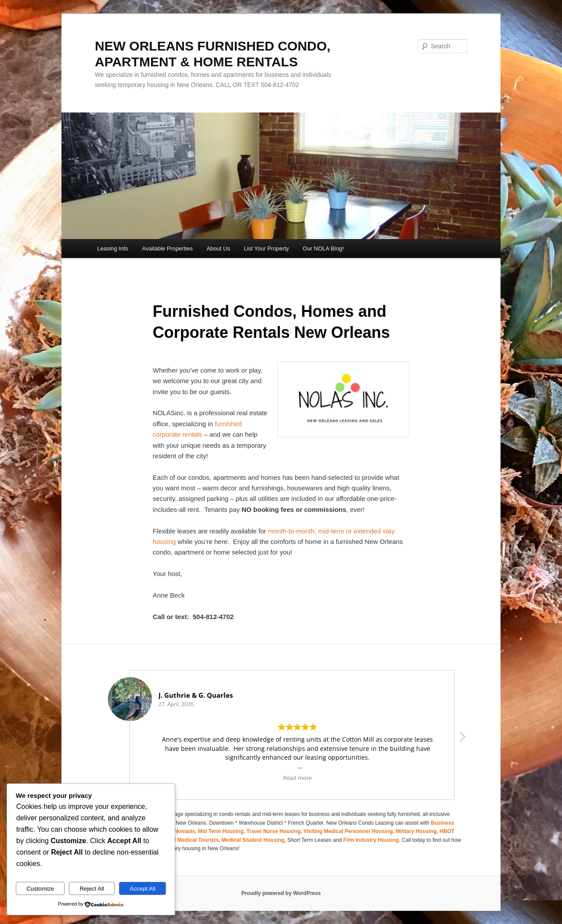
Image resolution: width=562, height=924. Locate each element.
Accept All (142, 889)
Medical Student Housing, (255, 840)
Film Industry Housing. (372, 840)
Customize (40, 889)
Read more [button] (297, 777)
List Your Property (266, 248)
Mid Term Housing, (222, 831)
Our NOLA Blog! (323, 248)
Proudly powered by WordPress (281, 893)
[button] (462, 739)
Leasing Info (113, 248)
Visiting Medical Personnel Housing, (349, 831)
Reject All (92, 889)
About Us (218, 248)
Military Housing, (418, 831)
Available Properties (168, 248)
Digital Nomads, (177, 831)
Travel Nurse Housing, (275, 831)
